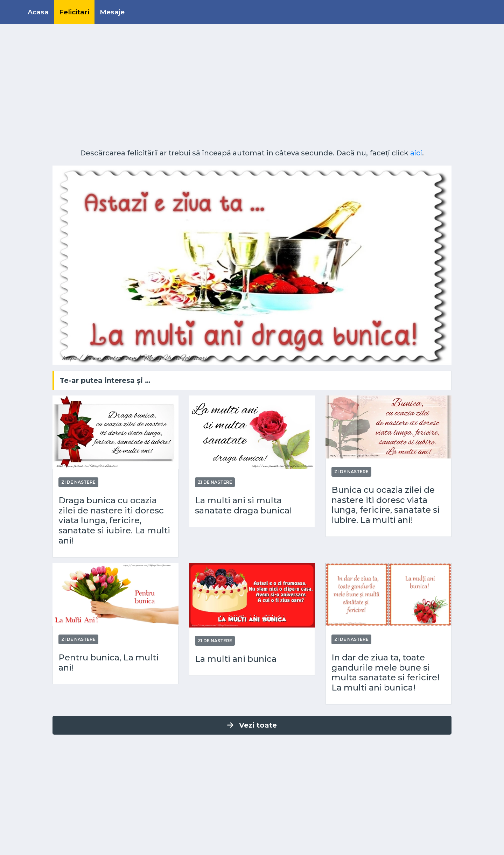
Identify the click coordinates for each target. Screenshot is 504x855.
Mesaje (112, 12)
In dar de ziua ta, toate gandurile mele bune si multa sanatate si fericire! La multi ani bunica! (386, 673)
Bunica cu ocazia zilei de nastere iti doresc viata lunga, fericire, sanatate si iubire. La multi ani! (386, 505)
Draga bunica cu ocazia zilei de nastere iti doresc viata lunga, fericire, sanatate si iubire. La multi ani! (114, 521)
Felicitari (74, 12)
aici (416, 153)
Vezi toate (252, 725)
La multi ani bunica (236, 659)
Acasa (38, 12)
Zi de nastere (78, 482)
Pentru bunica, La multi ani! (108, 663)
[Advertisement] (252, 89)
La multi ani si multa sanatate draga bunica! (243, 506)
